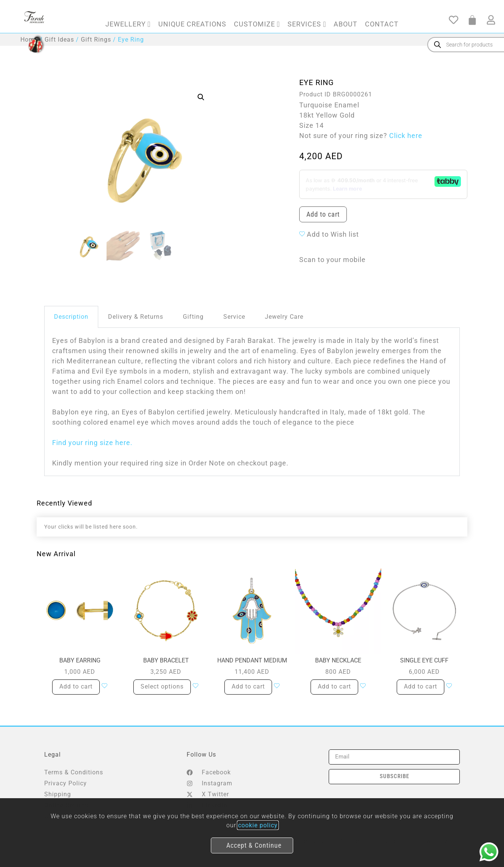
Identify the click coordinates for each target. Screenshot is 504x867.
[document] (252, 433)
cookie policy (258, 825)
